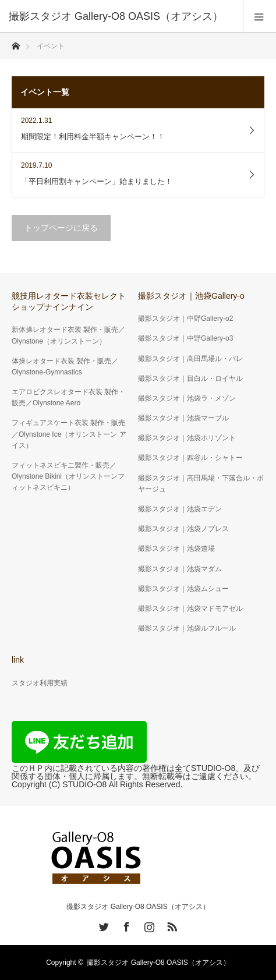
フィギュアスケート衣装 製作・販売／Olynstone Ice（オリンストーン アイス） (69, 434)
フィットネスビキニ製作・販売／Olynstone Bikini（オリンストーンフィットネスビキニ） (68, 476)
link (18, 660)
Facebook (125, 925)
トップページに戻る (61, 228)
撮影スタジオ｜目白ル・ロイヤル (190, 378)
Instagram (148, 925)
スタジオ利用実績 (40, 683)
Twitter (102, 925)
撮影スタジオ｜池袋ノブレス (183, 529)
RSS (171, 925)
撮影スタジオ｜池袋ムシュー (183, 589)
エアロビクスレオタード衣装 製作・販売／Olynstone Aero (68, 397)
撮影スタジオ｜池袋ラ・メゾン (187, 398)
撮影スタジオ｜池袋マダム (180, 569)
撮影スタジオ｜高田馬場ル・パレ (190, 359)
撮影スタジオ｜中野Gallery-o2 (185, 319)
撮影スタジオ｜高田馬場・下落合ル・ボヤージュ (201, 484)
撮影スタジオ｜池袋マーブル (183, 418)
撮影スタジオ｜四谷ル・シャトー (190, 458)
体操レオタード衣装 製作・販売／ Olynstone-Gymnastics (65, 367)
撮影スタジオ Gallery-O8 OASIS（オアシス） (138, 907)
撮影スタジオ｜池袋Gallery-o (191, 296)
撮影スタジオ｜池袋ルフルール (187, 628)
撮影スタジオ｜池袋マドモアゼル (190, 608)
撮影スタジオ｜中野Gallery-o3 (185, 338)
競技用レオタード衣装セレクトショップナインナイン (69, 301)
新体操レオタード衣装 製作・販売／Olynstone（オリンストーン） (68, 335)
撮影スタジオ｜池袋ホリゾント (187, 438)
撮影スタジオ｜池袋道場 (176, 549)
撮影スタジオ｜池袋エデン (180, 509)
